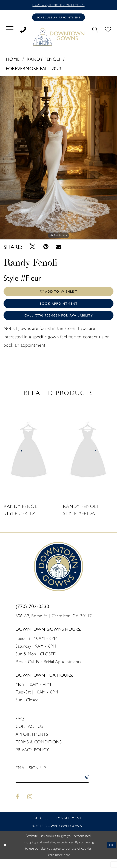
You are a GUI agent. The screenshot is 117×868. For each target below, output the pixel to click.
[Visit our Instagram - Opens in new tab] (30, 806)
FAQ (20, 726)
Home (13, 61)
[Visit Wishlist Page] (108, 31)
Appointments (32, 742)
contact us (93, 344)
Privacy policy (32, 757)
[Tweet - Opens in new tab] (32, 248)
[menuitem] (10, 31)
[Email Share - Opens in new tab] (59, 249)
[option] (58, 160)
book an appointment (25, 352)
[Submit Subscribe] (85, 787)
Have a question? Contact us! (58, 5)
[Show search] (95, 31)
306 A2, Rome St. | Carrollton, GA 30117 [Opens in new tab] (54, 623)
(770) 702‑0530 (32, 614)
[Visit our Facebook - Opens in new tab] (18, 806)
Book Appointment (59, 308)
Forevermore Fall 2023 (34, 70)
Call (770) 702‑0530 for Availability (59, 322)
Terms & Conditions (39, 749)
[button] (10, 31)
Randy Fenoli (44, 61)
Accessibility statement (58, 827)
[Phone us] (23, 31)
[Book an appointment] (58, 19)
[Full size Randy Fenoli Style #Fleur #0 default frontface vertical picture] (58, 160)
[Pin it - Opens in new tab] (46, 249)
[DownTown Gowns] (58, 38)
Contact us (29, 734)
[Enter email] (52, 787)
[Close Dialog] (5, 854)
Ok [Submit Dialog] (111, 854)
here (67, 864)
